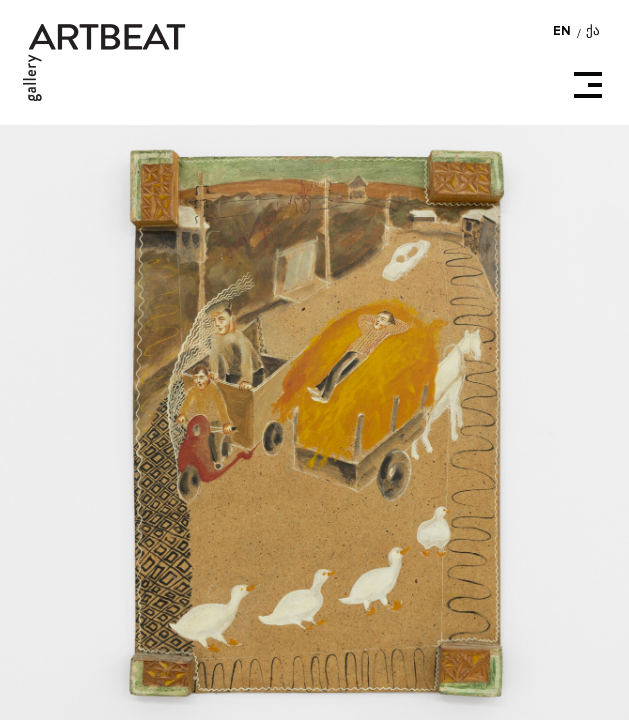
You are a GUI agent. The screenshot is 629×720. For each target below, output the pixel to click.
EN (562, 31)
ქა (593, 31)
